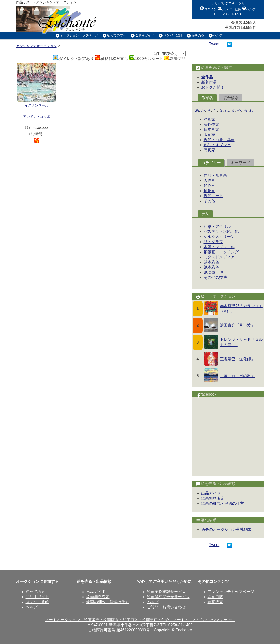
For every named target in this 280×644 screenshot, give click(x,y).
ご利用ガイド (145, 35)
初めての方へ (117, 35)
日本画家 (211, 130)
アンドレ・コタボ (37, 117)
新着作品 (209, 82)
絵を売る (198, 35)
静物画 (209, 186)
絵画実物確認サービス (166, 592)
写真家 (209, 150)
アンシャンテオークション (36, 46)
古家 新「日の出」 (237, 376)
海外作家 (211, 124)
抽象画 (209, 191)
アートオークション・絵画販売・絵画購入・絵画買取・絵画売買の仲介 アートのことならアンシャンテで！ (140, 620)
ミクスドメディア (219, 257)
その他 (209, 201)
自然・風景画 (215, 175)
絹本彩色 (211, 262)
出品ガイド (211, 493)
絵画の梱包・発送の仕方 (223, 504)
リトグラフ (213, 242)
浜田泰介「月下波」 (237, 325)
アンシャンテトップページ (231, 592)
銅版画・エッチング (221, 252)
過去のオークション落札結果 (226, 530)
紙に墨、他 (213, 272)
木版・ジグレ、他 (219, 247)
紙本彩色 (211, 267)
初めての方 (35, 592)
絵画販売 (215, 602)
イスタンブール (37, 105)
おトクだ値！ (213, 87)
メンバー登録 (229, 8)
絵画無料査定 (213, 498)
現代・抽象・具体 (219, 140)
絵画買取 (215, 597)
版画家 (209, 135)
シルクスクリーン (219, 237)
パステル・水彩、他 (221, 232)
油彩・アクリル (217, 226)
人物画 (209, 181)
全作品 (207, 77)
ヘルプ (249, 8)
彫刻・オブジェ (217, 145)
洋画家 (209, 119)
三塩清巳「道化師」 (237, 359)
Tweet (214, 44)
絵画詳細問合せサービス (168, 597)
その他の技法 (215, 277)
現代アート (213, 196)
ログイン (208, 8)
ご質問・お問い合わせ (166, 607)
